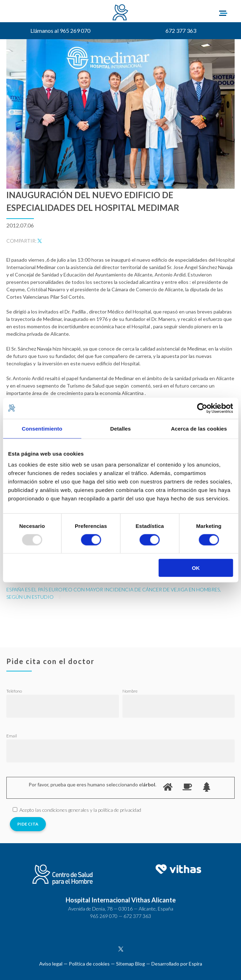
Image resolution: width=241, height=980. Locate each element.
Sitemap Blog (131, 964)
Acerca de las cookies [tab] (199, 428)
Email (12, 736)
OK (196, 568)
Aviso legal (51, 964)
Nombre (130, 691)
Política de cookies (89, 964)
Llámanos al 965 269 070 (60, 31)
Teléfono (14, 691)
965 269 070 (104, 916)
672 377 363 (181, 31)
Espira (195, 964)
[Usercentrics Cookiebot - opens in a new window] (202, 408)
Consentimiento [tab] (42, 428)
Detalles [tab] (120, 428)
